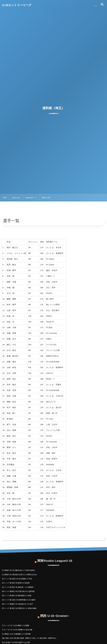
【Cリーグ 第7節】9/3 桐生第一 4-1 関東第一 (18, 587)
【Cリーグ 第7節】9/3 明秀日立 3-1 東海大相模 (19, 608)
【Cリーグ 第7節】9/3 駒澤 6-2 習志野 (16, 583)
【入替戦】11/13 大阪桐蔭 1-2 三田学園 (16, 634)
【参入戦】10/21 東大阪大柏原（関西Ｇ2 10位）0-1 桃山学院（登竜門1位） (29, 638)
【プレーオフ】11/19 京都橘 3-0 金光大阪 (17, 630)
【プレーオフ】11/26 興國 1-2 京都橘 (15, 625)
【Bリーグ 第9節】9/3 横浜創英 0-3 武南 (16, 596)
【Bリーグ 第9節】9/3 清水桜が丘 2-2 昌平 (17, 604)
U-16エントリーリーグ (17, 5)
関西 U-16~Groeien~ (55, 614)
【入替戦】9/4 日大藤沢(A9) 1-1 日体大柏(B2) (18, 570)
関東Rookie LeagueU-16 (55, 559)
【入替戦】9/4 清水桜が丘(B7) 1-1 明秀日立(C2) (19, 575)
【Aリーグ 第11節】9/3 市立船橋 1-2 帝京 (17, 579)
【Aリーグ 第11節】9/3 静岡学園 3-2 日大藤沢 (18, 600)
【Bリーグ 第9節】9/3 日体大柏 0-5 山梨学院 (18, 591)
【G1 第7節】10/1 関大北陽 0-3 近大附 (16, 642)
